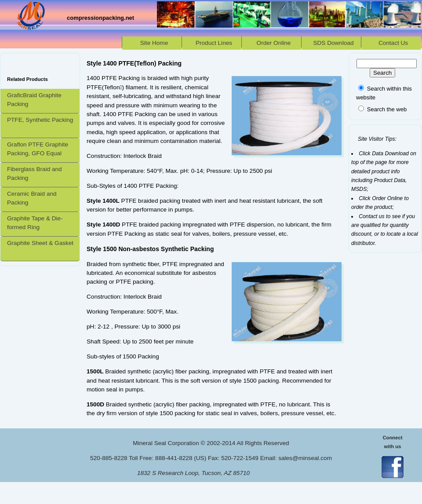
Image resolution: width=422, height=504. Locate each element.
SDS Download (333, 43)
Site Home (154, 43)
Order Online (274, 43)
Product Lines (214, 43)
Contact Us (393, 43)
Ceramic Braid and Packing (32, 198)
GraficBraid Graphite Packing (34, 100)
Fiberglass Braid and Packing (35, 173)
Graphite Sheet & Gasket (40, 243)
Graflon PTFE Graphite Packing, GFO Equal (38, 149)
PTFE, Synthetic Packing (40, 120)
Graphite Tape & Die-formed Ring (35, 223)
